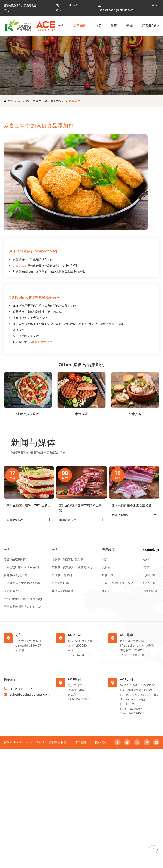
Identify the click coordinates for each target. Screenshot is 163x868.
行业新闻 (149, 583)
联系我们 (148, 26)
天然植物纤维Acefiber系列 (21, 567)
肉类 (105, 559)
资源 (114, 26)
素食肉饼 (81, 414)
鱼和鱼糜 (108, 575)
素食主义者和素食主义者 (49, 101)
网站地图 (80, 742)
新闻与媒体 (33, 443)
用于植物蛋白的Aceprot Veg (23, 599)
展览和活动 (150, 591)
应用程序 (80, 26)
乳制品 (106, 567)
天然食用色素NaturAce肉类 (22, 583)
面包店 (106, 591)
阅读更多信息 (15, 520)
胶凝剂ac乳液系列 (16, 575)
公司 (98, 26)
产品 (61, 26)
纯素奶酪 (135, 414)
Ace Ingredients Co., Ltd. (31, 742)
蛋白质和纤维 (60, 583)
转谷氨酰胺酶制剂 (15, 559)
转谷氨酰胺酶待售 (41, 342)
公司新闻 (149, 575)
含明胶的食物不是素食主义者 (131, 505)
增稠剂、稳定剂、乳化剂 (67, 559)
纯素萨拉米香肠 (28, 414)
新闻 (130, 26)
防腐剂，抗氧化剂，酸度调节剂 (72, 567)
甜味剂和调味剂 (62, 575)
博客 (146, 567)
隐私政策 (101, 742)
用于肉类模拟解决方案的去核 (22, 607)
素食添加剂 (20, 266)
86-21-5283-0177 (22, 689)
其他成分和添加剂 (63, 591)
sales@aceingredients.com (116, 10)
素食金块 (74, 101)
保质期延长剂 (12, 591)
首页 (11, 101)
